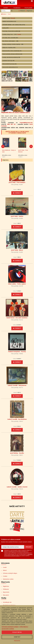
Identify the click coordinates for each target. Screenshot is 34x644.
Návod (5, 571)
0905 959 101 (11, 124)
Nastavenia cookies (8, 580)
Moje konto (6, 593)
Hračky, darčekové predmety (11, 57)
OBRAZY (9, 18)
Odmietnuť (17, 637)
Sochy (5, 28)
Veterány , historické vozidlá (11, 31)
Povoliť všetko (17, 632)
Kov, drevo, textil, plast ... (10, 41)
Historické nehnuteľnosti (10, 67)
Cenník (5, 568)
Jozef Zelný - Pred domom (23, 152)
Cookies (5, 577)
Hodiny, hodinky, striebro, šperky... (13, 44)
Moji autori (6, 596)
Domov (4, 14)
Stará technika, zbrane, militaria (12, 54)
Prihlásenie (22, 11)
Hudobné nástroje (8, 61)
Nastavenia (17, 641)
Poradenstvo (17, 8)
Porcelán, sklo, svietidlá (10, 38)
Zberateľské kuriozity (9, 64)
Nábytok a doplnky (9, 48)
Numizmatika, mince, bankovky (12, 51)
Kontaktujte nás (7, 603)
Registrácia (29, 11)
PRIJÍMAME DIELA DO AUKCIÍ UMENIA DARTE (15, 113)
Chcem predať (28, 8)
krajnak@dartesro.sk (26, 123)
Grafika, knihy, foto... (12, 34)
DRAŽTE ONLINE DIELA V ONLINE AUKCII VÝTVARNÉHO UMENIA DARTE (17, 132)
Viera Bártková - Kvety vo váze (9, 152)
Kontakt (6, 8)
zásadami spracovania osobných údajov (18, 556)
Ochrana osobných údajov (10, 574)
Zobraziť (17, 194)
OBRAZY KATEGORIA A (9, 21)
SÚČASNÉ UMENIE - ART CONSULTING (14, 25)
